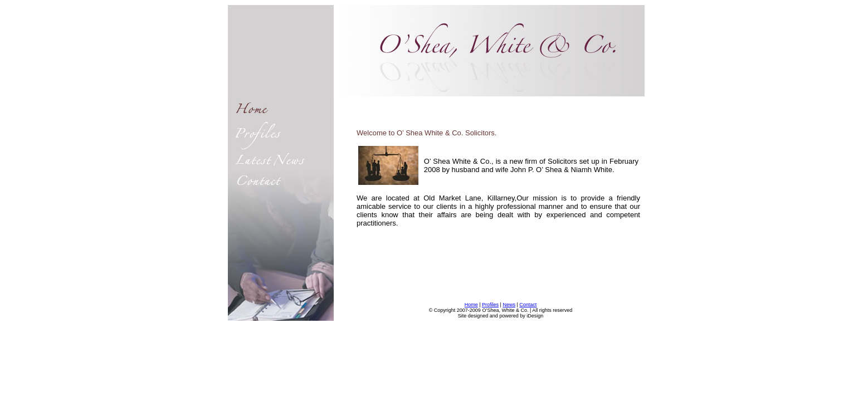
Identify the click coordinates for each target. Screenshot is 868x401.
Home (471, 305)
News (509, 305)
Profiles (490, 305)
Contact (528, 305)
